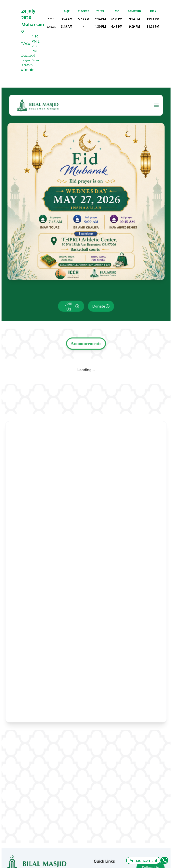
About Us (101, 847)
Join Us (70, 318)
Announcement (143, 860)
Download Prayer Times (30, 58)
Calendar (101, 856)
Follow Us (146, 845)
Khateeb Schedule (28, 67)
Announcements (86, 353)
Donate (98, 318)
